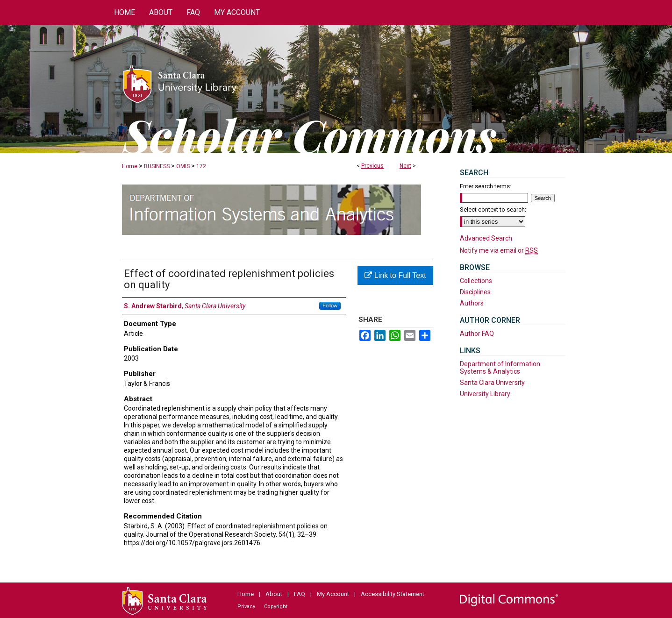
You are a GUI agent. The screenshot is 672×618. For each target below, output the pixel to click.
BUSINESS (157, 166)
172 (201, 166)
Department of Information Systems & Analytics (500, 368)
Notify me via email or (499, 250)
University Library (485, 394)
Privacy (246, 607)
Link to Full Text (395, 275)
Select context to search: (493, 210)
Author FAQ (477, 334)
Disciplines (475, 292)
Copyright (276, 607)
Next (405, 166)
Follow (330, 305)
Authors (472, 303)
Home (130, 166)
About (274, 594)
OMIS (183, 166)
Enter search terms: (486, 186)
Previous (372, 166)
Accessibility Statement (393, 594)
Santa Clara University (492, 383)
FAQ (300, 594)
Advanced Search (486, 238)
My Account (333, 594)
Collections (476, 281)
